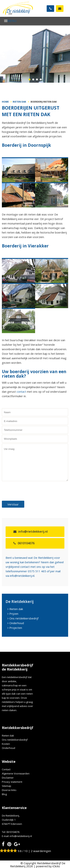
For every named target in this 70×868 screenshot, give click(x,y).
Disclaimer (8, 778)
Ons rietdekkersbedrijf (24, 618)
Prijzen (14, 614)
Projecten (16, 628)
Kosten (6, 744)
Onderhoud (17, 623)
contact (22, 392)
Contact (6, 769)
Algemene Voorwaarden (16, 773)
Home (5, 102)
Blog (4, 794)
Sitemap (7, 786)
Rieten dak (19, 102)
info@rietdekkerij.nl (33, 532)
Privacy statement (12, 782)
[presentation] (30, 491)
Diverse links (9, 790)
